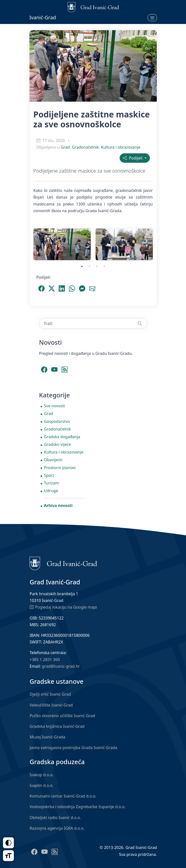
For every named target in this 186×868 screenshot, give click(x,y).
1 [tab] (82, 266)
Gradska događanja (62, 437)
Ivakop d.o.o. (42, 775)
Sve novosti (55, 406)
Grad (65, 147)
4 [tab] (104, 266)
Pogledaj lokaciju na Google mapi (63, 607)
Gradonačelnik (85, 147)
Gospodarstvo (57, 421)
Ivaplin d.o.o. (42, 785)
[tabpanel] (62, 244)
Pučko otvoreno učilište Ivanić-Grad (63, 716)
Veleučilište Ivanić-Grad (51, 705)
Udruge (51, 491)
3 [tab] (97, 266)
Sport (49, 475)
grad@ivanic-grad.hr (61, 666)
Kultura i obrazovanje (121, 147)
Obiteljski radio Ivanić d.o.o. (55, 818)
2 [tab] (89, 266)
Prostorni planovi (60, 468)
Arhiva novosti (58, 505)
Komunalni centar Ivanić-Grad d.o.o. (63, 796)
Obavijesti (53, 460)
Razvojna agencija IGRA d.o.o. (57, 828)
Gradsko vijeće (58, 444)
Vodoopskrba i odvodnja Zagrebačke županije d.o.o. (78, 807)
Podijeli (133, 158)
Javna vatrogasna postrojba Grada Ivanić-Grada (74, 748)
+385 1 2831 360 (45, 660)
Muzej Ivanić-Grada (48, 737)
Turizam (52, 483)
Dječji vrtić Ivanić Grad (50, 694)
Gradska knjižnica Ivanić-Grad (57, 726)
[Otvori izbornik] (152, 18)
